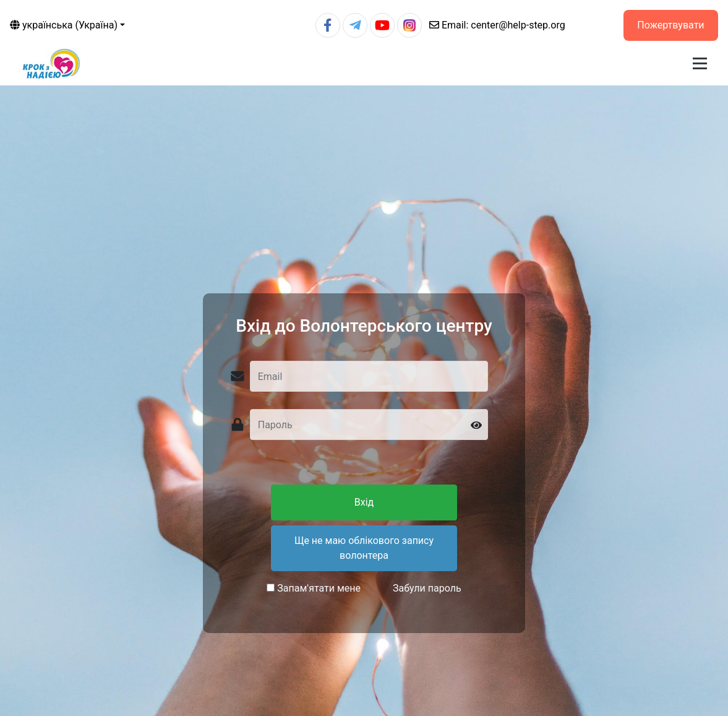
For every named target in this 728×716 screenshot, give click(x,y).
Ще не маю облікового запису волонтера (364, 548)
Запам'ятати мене (314, 588)
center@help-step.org (497, 25)
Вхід (364, 502)
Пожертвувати (670, 25)
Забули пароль (427, 588)
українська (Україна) (64, 25)
